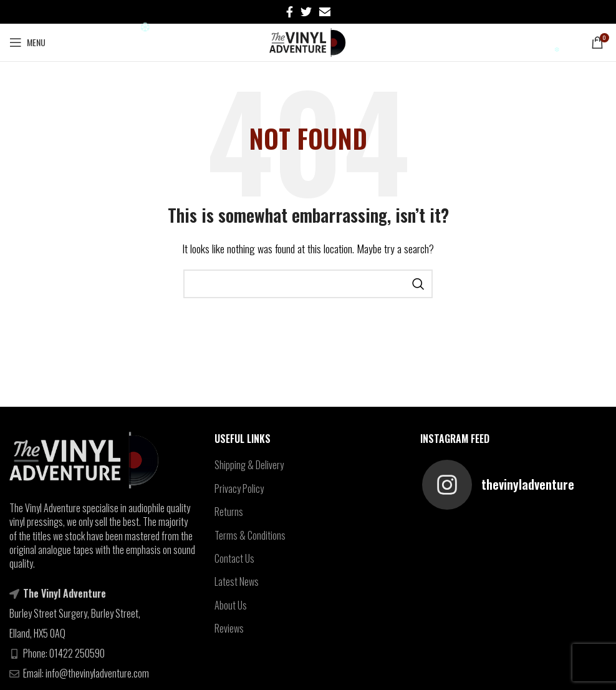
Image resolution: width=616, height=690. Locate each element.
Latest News (237, 581)
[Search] (308, 284)
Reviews (229, 628)
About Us (231, 605)
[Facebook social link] (290, 12)
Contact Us (234, 558)
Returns (229, 512)
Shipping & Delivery (249, 465)
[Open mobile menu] (27, 42)
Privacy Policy (239, 488)
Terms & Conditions (250, 535)
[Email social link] (325, 12)
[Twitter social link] (306, 12)
